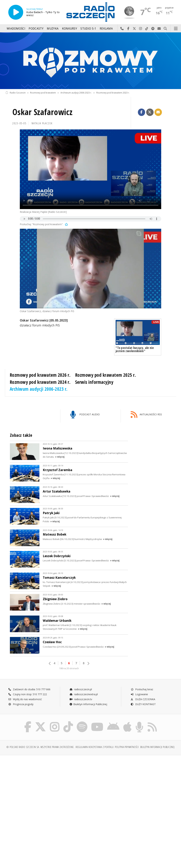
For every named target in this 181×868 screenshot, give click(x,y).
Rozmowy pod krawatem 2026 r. (40, 375)
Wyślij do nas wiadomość (159, 29)
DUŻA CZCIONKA (143, 699)
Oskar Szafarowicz (43, 112)
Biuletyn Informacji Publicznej (88, 704)
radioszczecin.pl (81, 689)
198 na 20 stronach (69, 668)
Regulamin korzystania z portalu (95, 747)
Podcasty (36, 29)
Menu (176, 29)
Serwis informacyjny (94, 382)
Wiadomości (16, 29)
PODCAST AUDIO (85, 415)
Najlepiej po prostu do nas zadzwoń (122, 29)
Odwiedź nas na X (134, 29)
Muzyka (53, 29)
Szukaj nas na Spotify (153, 29)
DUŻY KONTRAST (143, 704)
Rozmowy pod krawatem (43, 93)
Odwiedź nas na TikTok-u (147, 29)
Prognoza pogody (21, 704)
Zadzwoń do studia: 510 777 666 (29, 689)
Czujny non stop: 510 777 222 (28, 694)
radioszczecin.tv (81, 699)
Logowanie (139, 694)
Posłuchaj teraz (142, 689)
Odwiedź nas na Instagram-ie (141, 29)
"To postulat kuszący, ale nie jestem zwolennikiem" (135, 349)
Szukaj (165, 29)
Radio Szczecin (15, 93)
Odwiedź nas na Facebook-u (128, 29)
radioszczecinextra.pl (84, 694)
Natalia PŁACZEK (42, 123)
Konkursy (70, 29)
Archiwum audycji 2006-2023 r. (76, 93)
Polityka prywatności (127, 747)
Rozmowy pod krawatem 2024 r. (40, 382)
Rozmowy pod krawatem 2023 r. (113, 93)
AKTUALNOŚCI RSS (146, 415)
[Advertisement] (47, 785)
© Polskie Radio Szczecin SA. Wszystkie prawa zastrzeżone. (40, 747)
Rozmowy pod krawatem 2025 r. (106, 375)
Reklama (106, 29)
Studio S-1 (88, 29)
